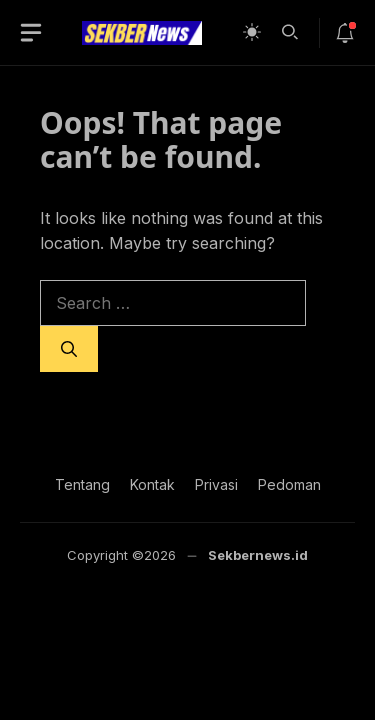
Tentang (82, 484)
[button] (290, 30)
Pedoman (289, 484)
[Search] (69, 349)
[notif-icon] (345, 33)
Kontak (152, 484)
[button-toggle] (31, 33)
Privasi (216, 484)
